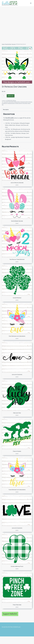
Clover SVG (6, 102)
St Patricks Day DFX (24, 102)
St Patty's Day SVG (19, 103)
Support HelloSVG (10, 614)
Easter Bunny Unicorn (17, 221)
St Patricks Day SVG (11, 103)
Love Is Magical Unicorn (17, 183)
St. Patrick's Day (9, 101)
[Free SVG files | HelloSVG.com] (10, 3)
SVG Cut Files (25, 103)
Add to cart (11, 96)
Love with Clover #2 (17, 528)
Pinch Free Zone (17, 605)
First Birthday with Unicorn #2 (17, 336)
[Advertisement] (17, 24)
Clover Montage (17, 298)
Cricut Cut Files (11, 102)
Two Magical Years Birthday (17, 259)
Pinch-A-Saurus (17, 451)
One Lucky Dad (17, 413)
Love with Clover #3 (17, 375)
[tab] (17, 110)
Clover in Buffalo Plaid (17, 566)
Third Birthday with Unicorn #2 (17, 490)
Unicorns (14, 101)
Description (6, 110)
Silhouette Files (17, 102)
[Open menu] (31, 3)
